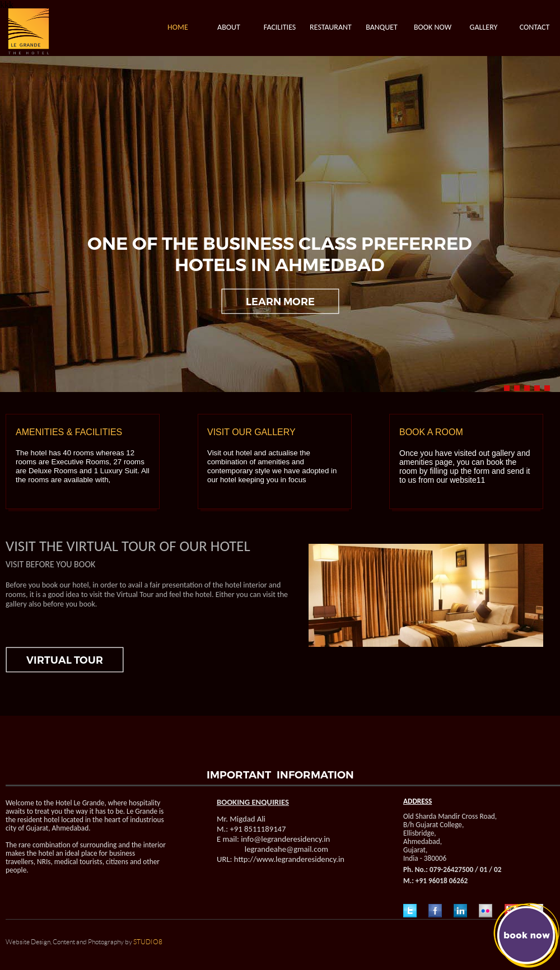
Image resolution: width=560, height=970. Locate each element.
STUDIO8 (148, 942)
